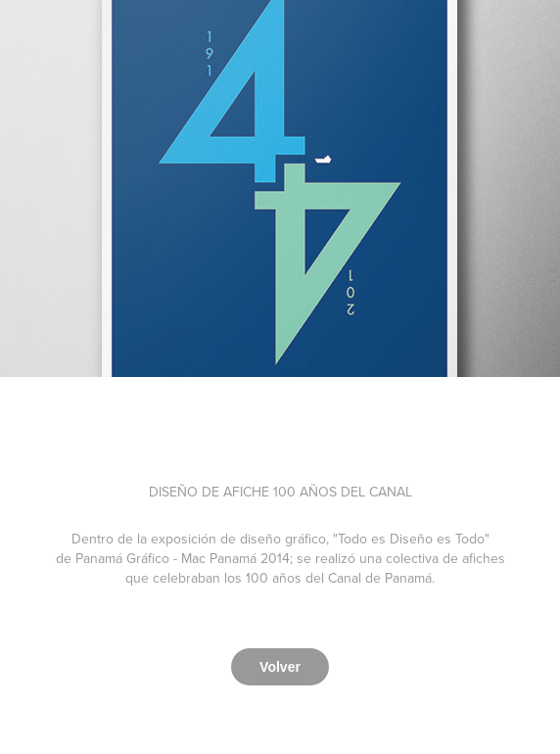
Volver (280, 667)
